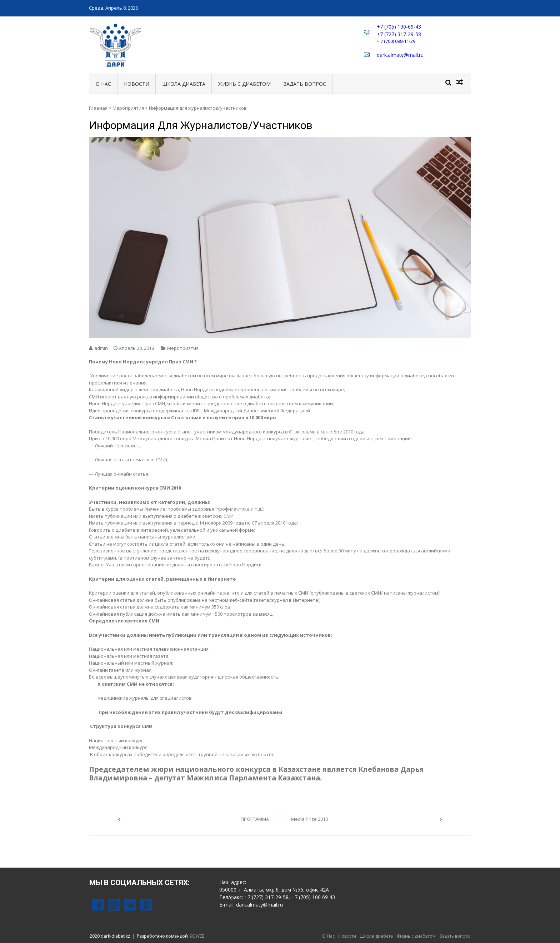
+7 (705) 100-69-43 (399, 27)
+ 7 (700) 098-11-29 (396, 41)
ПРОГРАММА (255, 819)
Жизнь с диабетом (244, 84)
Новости (137, 84)
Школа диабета (184, 84)
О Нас (103, 84)
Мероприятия (128, 108)
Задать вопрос (305, 84)
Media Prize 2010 (309, 819)
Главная (98, 108)
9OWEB (197, 936)
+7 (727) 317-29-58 (399, 34)
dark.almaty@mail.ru (400, 55)
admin (101, 348)
